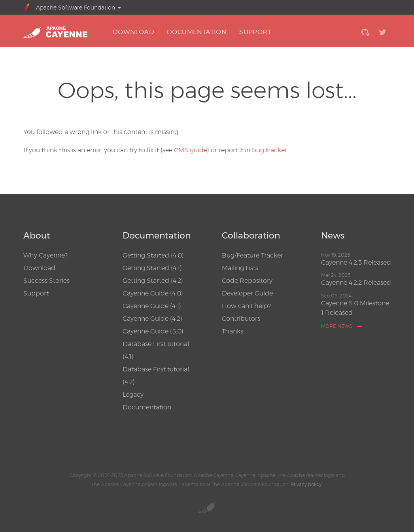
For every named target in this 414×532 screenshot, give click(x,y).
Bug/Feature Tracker (252, 255)
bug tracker (269, 150)
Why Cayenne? (45, 255)
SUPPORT (255, 32)
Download (39, 268)
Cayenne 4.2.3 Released (356, 262)
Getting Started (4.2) (153, 281)
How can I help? (246, 306)
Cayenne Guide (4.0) (153, 293)
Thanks (233, 331)
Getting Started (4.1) (152, 268)
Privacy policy (306, 484)
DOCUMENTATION (197, 32)
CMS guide (191, 150)
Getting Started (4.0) (153, 255)
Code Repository (247, 281)
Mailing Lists (240, 268)
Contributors (241, 319)
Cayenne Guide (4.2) (152, 319)
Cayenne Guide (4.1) (152, 306)
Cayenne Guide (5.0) (153, 331)
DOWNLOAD (133, 32)
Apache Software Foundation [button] (69, 8)
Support (36, 293)
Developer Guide (247, 293)
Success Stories (46, 281)
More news (342, 326)
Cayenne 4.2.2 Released (356, 283)
